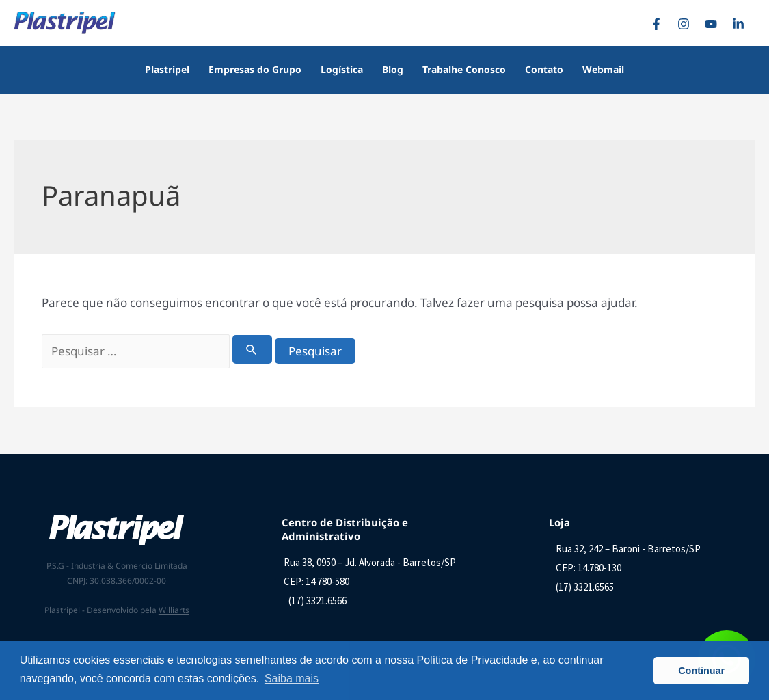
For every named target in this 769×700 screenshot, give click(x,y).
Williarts (174, 610)
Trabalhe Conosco (464, 69)
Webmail (603, 69)
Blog (393, 69)
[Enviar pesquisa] (252, 349)
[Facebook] (660, 24)
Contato (544, 69)
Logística (342, 69)
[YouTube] (714, 24)
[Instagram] (687, 24)
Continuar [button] (701, 671)
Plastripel (167, 69)
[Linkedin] (742, 24)
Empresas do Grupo (255, 69)
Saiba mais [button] (292, 678)
